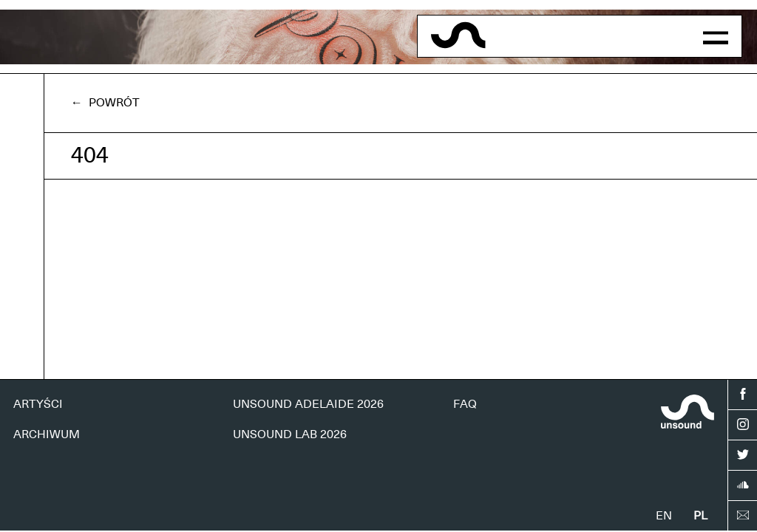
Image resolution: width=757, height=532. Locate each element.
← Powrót (105, 103)
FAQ (465, 404)
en (664, 516)
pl (700, 516)
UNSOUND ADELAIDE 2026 (308, 404)
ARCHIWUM (47, 434)
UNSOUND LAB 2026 (290, 434)
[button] (716, 36)
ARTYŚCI (38, 404)
